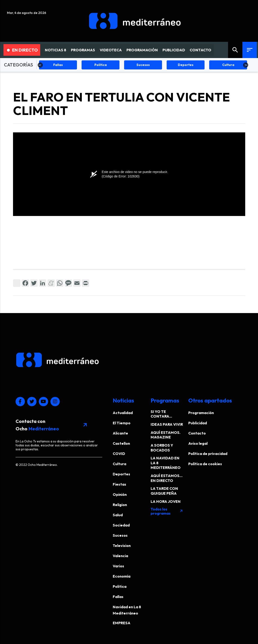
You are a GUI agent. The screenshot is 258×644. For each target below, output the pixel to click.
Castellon (121, 443)
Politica (120, 586)
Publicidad (198, 423)
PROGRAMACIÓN (142, 50)
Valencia (120, 556)
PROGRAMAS (83, 50)
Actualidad (123, 413)
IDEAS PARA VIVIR (167, 424)
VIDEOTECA (111, 50)
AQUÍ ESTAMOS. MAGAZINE (165, 435)
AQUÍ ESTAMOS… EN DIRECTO (167, 478)
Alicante (120, 433)
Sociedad (121, 525)
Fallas (118, 597)
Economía (122, 576)
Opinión (120, 494)
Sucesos (120, 535)
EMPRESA (122, 623)
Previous (40, 65)
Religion (120, 505)
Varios (118, 566)
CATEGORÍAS (18, 65)
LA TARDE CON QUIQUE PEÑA (164, 491)
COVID (119, 454)
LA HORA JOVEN (166, 501)
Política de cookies (205, 464)
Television (122, 546)
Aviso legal (198, 443)
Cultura (119, 464)
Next (246, 65)
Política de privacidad (208, 454)
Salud (118, 515)
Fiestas (119, 484)
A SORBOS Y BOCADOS (162, 448)
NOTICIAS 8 (56, 50)
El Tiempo (122, 423)
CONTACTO (200, 50)
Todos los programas (167, 511)
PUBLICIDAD (174, 50)
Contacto (197, 433)
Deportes (121, 474)
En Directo (22, 50)
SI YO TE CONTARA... (161, 414)
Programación (201, 413)
